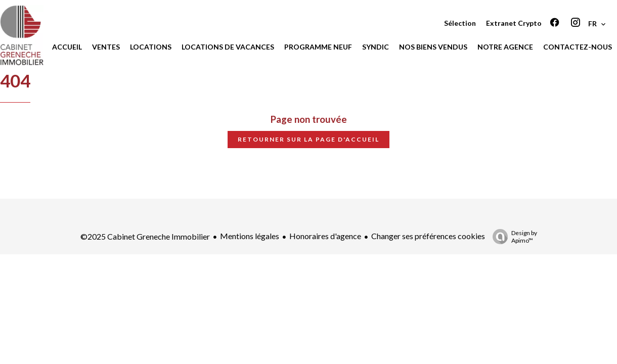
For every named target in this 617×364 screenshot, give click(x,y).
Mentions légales (250, 236)
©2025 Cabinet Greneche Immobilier (145, 236)
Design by (512, 237)
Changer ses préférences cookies (428, 236)
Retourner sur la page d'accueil (308, 139)
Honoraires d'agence (325, 236)
